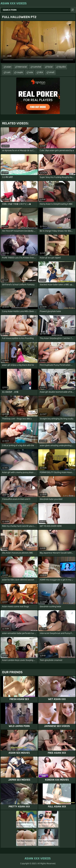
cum (8, 72)
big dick (62, 67)
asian (9, 67)
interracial (22, 67)
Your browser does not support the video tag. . (38, 42)
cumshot (37, 67)
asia (31, 72)
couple (20, 72)
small (52, 72)
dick (41, 72)
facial (50, 67)
